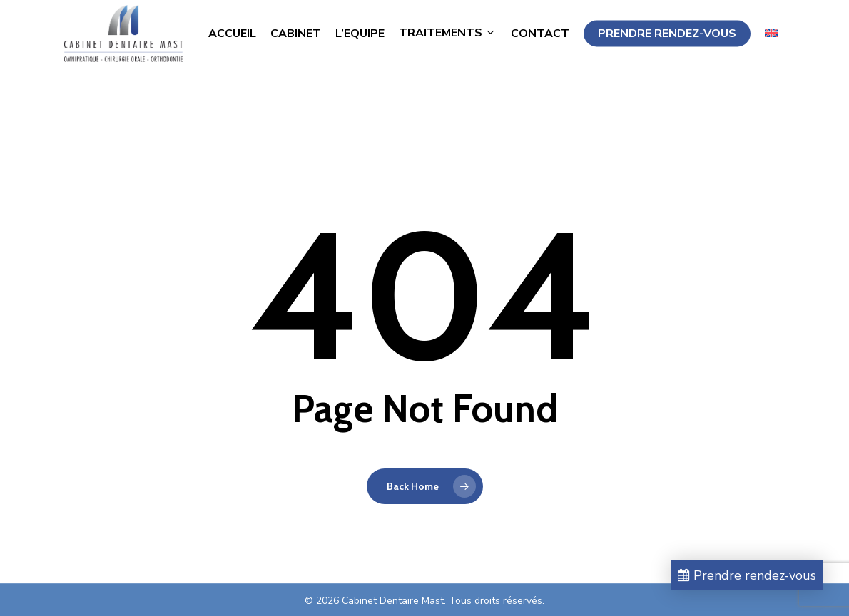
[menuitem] (771, 53)
